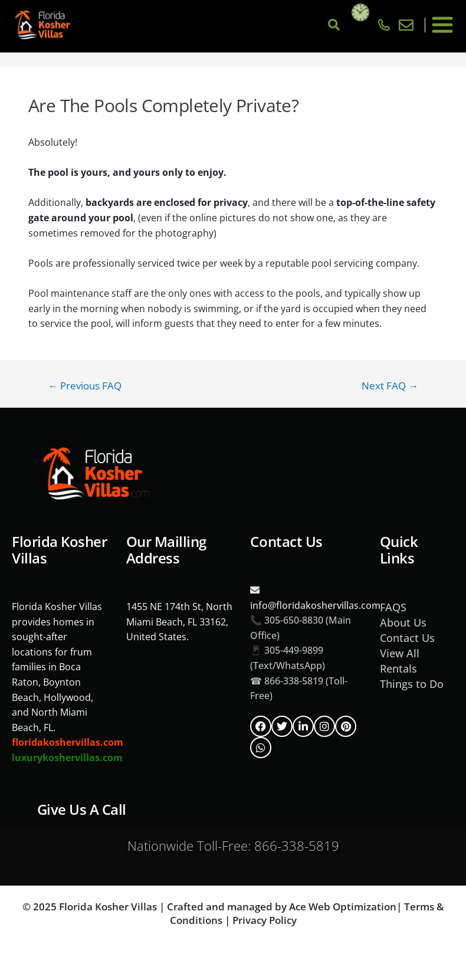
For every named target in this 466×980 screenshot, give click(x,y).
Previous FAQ (85, 386)
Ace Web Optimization (343, 907)
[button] (443, 25)
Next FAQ (390, 386)
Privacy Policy (265, 920)
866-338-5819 (297, 845)
